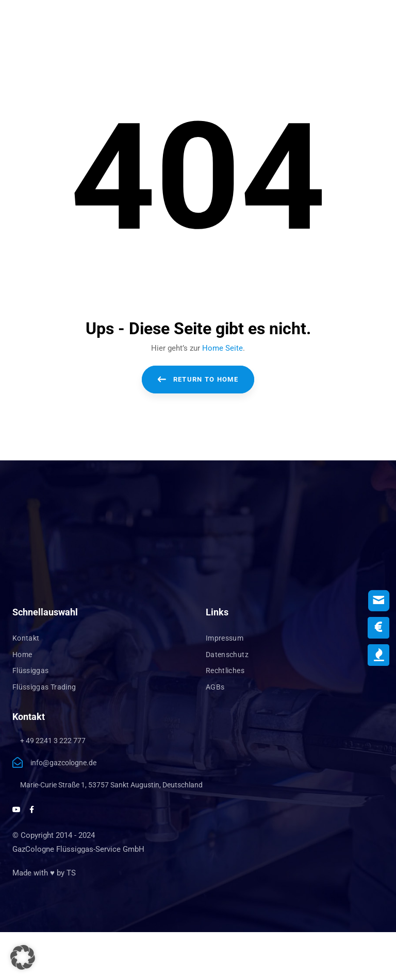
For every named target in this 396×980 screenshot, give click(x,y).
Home (22, 655)
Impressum (225, 638)
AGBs (215, 687)
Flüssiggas (31, 670)
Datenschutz (227, 655)
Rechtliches (225, 670)
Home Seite (222, 348)
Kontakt (26, 638)
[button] (23, 957)
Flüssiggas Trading (44, 687)
